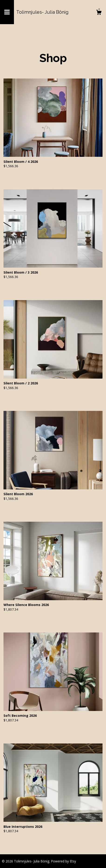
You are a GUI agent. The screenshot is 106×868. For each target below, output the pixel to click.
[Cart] (99, 13)
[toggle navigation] (7, 12)
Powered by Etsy (63, 861)
